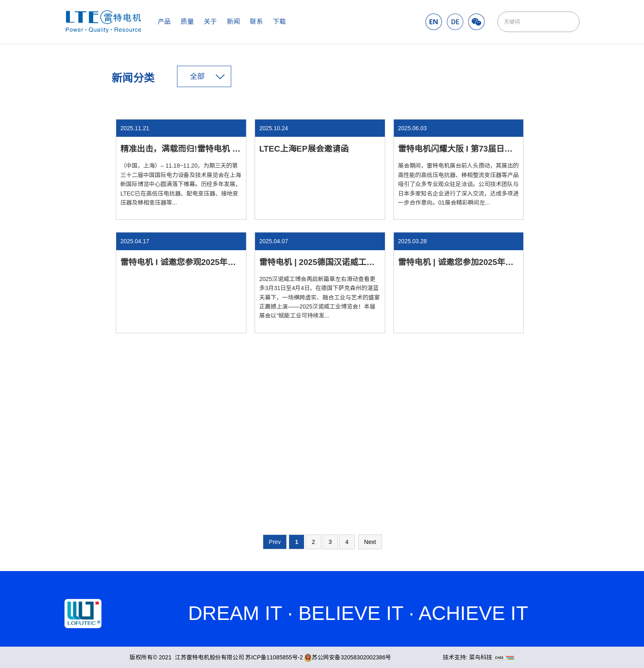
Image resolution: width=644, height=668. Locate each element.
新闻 (233, 22)
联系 (256, 22)
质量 (187, 22)
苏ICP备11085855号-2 (274, 657)
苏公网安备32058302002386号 (348, 657)
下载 (279, 22)
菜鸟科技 (481, 657)
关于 (210, 22)
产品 (164, 22)
